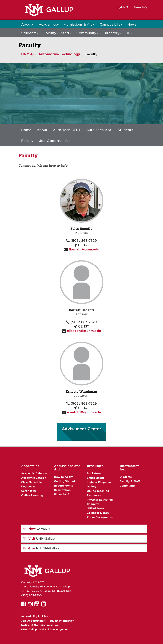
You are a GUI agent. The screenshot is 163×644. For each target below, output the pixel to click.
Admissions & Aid (79, 24)
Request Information (61, 621)
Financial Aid (63, 494)
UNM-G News (96, 508)
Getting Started (64, 481)
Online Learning (32, 495)
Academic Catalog (34, 478)
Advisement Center (81, 429)
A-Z (130, 33)
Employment (95, 478)
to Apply (37, 529)
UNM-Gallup (39, 539)
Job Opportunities (55, 141)
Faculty (27, 141)
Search (140, 7)
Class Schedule (31, 482)
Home (26, 130)
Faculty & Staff (57, 33)
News (132, 24)
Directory (112, 33)
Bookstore (94, 473)
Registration (62, 490)
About (27, 24)
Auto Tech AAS (99, 130)
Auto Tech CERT (67, 130)
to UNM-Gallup (41, 548)
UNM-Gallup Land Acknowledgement (45, 629)
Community (87, 33)
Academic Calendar (34, 473)
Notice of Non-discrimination (40, 625)
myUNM (122, 7)
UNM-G (27, 54)
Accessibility (34, 616)
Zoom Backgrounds (100, 517)
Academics (49, 24)
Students (30, 33)
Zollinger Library (98, 513)
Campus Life (111, 24)
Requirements (63, 486)
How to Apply (63, 477)
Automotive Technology (59, 54)
